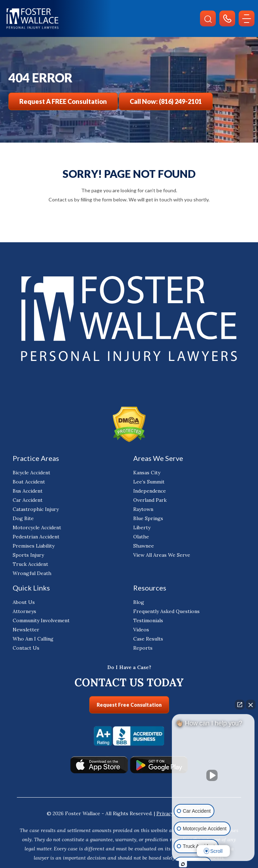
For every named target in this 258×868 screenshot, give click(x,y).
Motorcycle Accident (37, 527)
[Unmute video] (213, 775)
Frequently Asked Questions (166, 611)
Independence (150, 491)
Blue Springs (148, 518)
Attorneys (24, 611)
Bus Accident (28, 491)
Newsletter (26, 630)
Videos (141, 630)
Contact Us (26, 648)
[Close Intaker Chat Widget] (251, 705)
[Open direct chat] (240, 705)
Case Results (148, 639)
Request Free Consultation (129, 705)
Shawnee (144, 546)
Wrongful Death (32, 573)
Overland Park (150, 500)
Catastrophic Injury (36, 509)
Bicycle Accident (31, 473)
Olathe (141, 537)
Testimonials (148, 620)
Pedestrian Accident (36, 537)
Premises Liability (34, 546)
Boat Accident (29, 482)
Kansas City (147, 473)
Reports (143, 648)
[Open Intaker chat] (183, 864)
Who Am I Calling (33, 639)
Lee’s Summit (149, 482)
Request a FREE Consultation (63, 101)
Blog (139, 602)
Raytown (143, 509)
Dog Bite (23, 518)
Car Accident (28, 500)
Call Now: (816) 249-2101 (166, 101)
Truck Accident (30, 564)
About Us (24, 602)
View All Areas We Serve (162, 555)
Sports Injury (28, 555)
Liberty (142, 527)
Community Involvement (41, 620)
